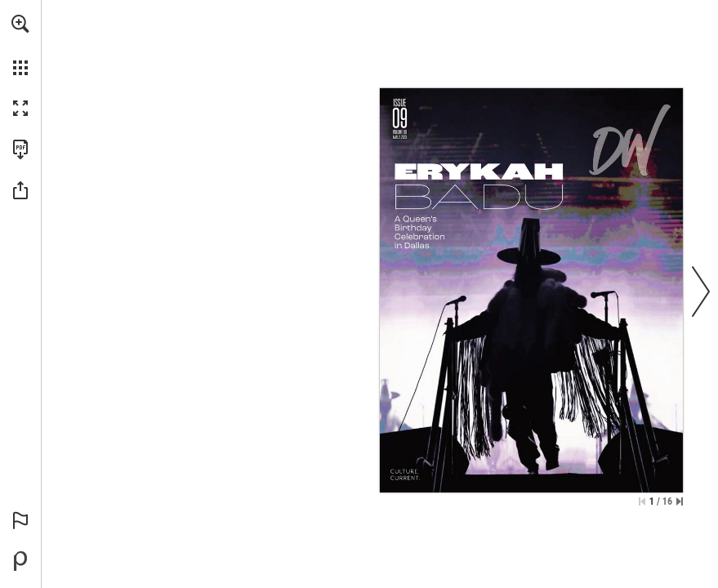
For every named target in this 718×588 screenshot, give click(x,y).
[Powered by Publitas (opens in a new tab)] (20, 561)
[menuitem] (20, 45)
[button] (20, 24)
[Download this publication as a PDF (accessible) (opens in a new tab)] (20, 149)
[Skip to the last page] (680, 501)
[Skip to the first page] (642, 501)
